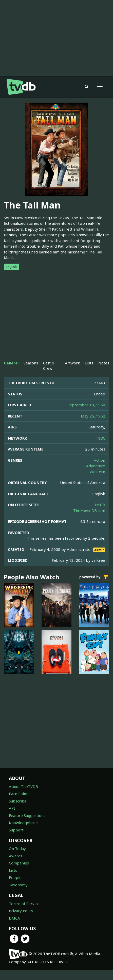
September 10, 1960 (86, 415)
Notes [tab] (104, 373)
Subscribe (18, 811)
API (12, 818)
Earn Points (19, 804)
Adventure (96, 476)
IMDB (100, 515)
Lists (13, 880)
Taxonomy (18, 895)
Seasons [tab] (31, 373)
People (15, 888)
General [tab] (11, 373)
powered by (94, 587)
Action (99, 470)
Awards (16, 866)
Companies (19, 873)
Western (97, 482)
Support (16, 840)
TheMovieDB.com (89, 521)
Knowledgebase (23, 833)
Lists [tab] (89, 373)
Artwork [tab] (72, 373)
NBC (101, 448)
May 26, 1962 (93, 426)
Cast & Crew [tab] (49, 376)
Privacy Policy (21, 921)
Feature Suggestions (27, 826)
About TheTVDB (23, 797)
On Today (17, 859)
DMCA (14, 928)
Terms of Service (24, 914)
